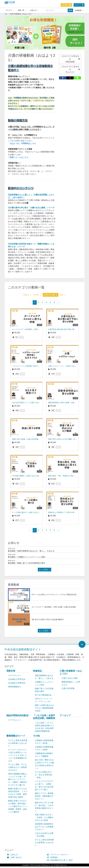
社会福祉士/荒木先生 (17, 681)
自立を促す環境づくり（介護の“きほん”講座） (29, 404)
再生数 (37, 296)
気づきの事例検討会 (43, 697)
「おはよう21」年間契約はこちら (22, 145)
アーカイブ (65, 717)
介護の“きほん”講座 (70, 680)
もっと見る (44, 571)
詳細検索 (79, 10)
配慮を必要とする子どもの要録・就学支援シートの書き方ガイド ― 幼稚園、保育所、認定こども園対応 (18, 808)
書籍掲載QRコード (16, 737)
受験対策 (11, 672)
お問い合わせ (15, 859)
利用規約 (53, 859)
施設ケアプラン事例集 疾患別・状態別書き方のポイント (44, 798)
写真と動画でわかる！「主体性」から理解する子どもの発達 (44, 819)
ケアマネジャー (15, 677)
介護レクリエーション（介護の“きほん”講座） (65, 368)
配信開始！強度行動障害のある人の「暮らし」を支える (31, 553)
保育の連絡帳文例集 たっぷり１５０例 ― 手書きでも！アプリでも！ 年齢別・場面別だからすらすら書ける (18, 781)
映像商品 (37, 672)
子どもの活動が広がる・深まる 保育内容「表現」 (43, 776)
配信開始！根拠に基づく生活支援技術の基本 (27, 565)
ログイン (79, 5)
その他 (36, 737)
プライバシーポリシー (58, 856)
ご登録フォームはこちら (18, 159)
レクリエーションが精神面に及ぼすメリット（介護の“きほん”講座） (37, 368)
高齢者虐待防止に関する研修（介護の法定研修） (66, 404)
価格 (62, 296)
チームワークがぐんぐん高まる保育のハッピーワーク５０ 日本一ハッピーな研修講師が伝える (18, 757)
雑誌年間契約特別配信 (17, 717)
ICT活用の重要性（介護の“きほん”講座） (27, 477)
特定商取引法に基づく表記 (60, 862)
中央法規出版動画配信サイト (23, 651)
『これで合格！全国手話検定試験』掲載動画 (44, 718)
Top (6, 15)
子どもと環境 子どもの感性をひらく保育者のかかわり (17, 769)
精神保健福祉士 (15, 688)
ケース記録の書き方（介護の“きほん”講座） (28, 514)
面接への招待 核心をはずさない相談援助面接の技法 (44, 710)
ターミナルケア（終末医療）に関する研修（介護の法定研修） (35, 331)
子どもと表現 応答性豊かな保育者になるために (18, 745)
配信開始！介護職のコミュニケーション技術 (27, 559)
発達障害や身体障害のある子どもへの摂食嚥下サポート (44, 828)
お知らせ (34, 10)
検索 (70, 10)
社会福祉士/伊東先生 (17, 685)
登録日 (27, 296)
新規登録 (66, 5)
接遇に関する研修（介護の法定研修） (26, 441)
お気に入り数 (50, 296)
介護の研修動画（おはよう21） (71, 674)
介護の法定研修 (68, 690)
